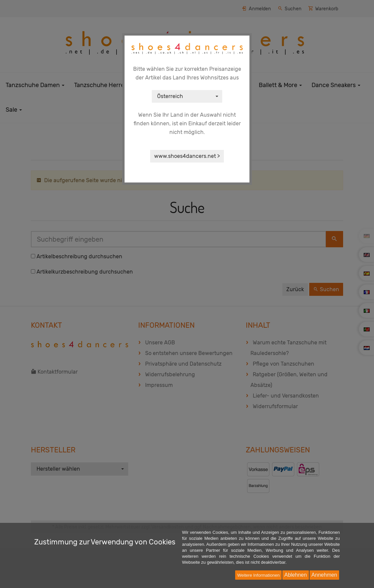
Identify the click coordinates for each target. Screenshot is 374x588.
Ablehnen (296, 575)
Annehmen (324, 575)
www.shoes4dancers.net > (187, 156)
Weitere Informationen (258, 575)
